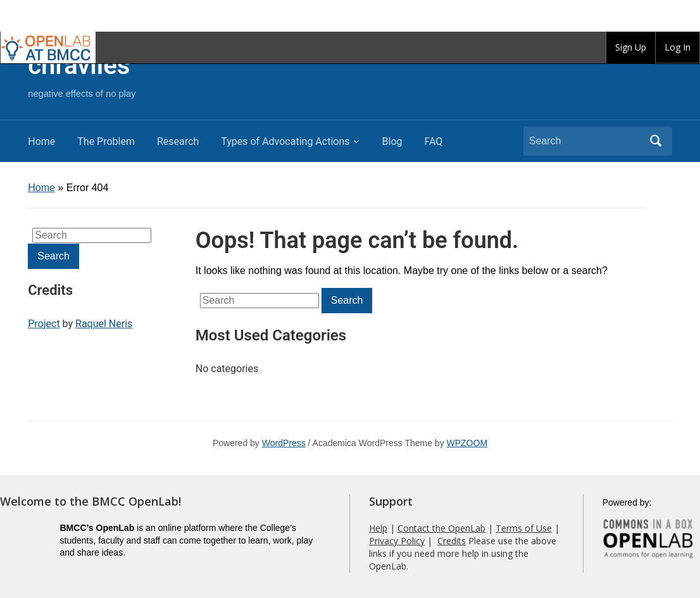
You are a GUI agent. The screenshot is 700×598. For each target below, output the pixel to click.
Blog (392, 141)
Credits (452, 541)
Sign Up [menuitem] (631, 47)
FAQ (433, 141)
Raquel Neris (104, 324)
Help (378, 528)
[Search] (586, 141)
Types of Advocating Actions (285, 141)
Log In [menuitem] (678, 47)
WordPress (284, 443)
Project (44, 324)
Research (178, 141)
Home (41, 141)
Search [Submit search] (656, 141)
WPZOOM (467, 443)
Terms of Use (524, 528)
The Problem (106, 141)
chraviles (79, 65)
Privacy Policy (397, 541)
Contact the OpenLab (441, 528)
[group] (631, 47)
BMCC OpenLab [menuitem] (48, 47)
